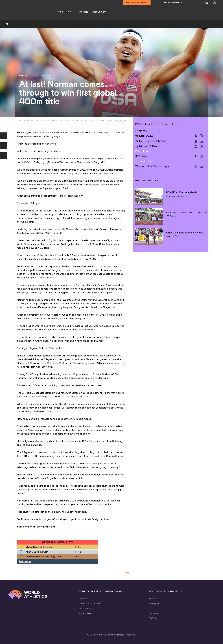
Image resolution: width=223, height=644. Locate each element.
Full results (25, 561)
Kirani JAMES (146, 136)
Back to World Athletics (137, 3)
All (7, 24)
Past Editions (99, 12)
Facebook (154, 599)
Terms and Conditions (90, 603)
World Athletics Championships (152, 166)
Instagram (154, 603)
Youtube (154, 613)
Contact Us (85, 599)
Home (60, 12)
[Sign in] (215, 3)
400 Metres (142, 156)
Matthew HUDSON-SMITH (154, 141)
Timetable (83, 12)
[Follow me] (137, 136)
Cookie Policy (86, 608)
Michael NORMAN (149, 146)
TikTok (153, 618)
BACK (127, 573)
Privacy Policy (86, 613)
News (70, 12)
